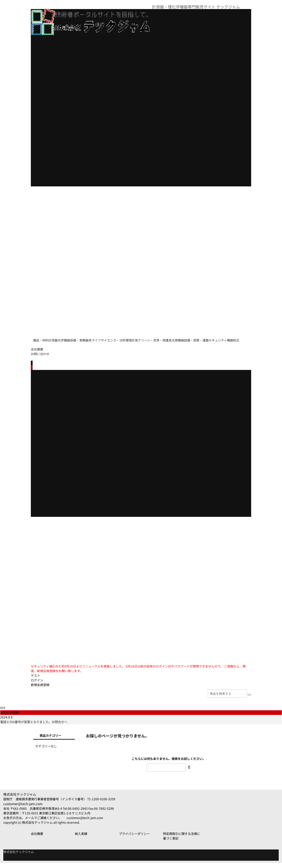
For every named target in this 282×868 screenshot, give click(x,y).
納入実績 (81, 839)
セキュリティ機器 (103, 347)
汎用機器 (41, 347)
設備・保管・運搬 (69, 347)
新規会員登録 (40, 690)
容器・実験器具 (110, 338)
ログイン (37, 685)
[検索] (249, 700)
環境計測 (179, 338)
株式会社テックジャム (20, 799)
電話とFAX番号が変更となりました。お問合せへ (34, 727)
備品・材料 (43, 338)
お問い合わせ (40, 359)
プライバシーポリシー (134, 839)
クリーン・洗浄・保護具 (211, 338)
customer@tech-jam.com (23, 809)
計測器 (65, 338)
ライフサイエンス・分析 (147, 338)
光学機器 (84, 338)
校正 (127, 347)
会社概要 (37, 354)
